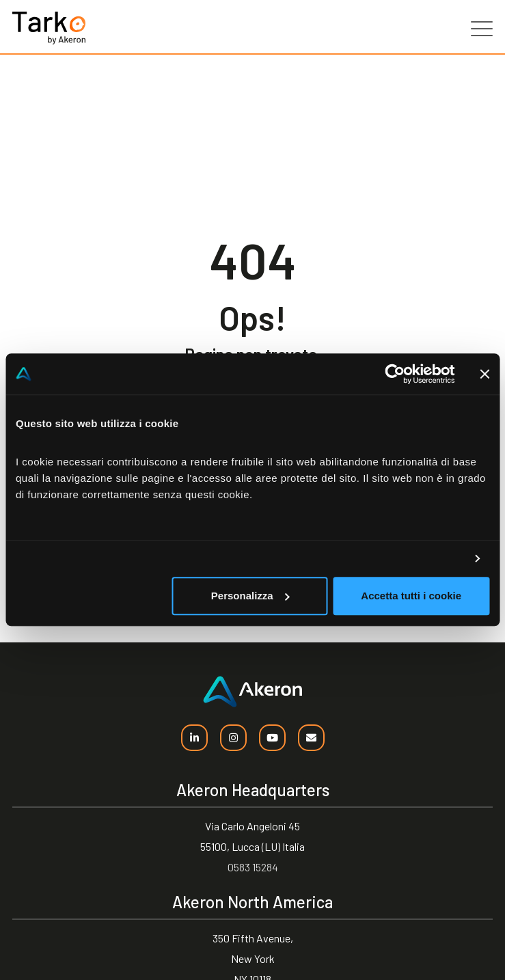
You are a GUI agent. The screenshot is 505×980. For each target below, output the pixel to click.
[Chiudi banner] (484, 374)
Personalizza (250, 596)
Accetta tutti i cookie (411, 596)
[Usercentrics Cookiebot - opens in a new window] (395, 374)
